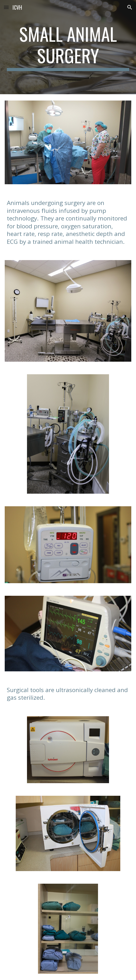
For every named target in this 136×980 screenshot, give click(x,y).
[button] (6, 7)
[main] (68, 47)
